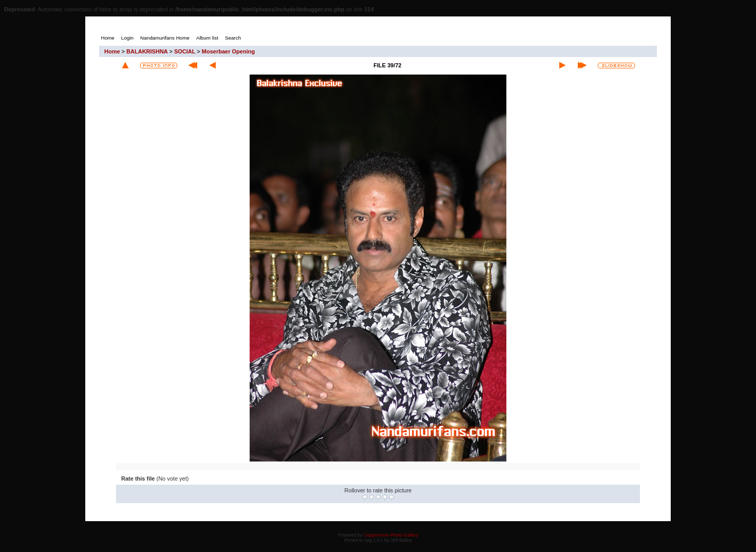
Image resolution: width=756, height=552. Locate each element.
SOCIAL (185, 51)
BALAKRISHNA (147, 51)
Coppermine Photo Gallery (391, 535)
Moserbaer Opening (228, 51)
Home (112, 51)
